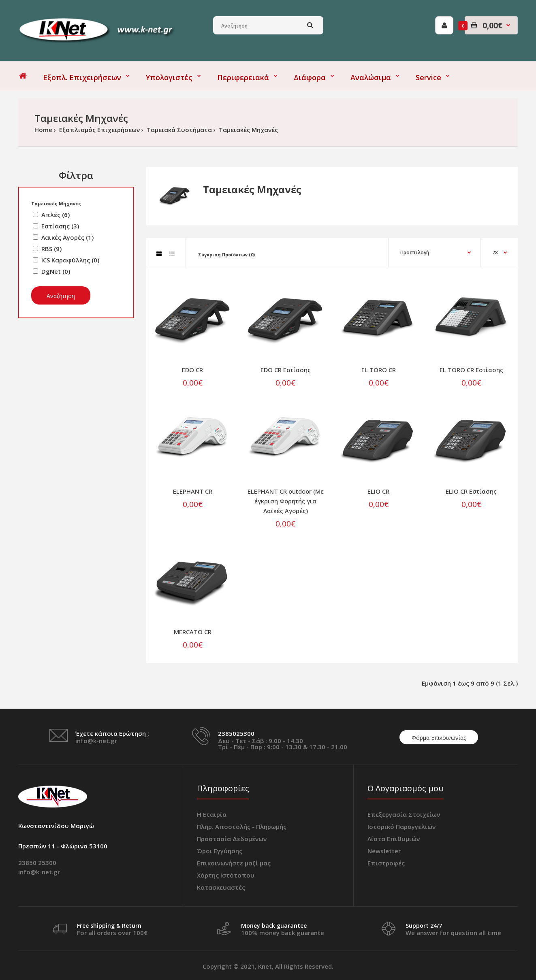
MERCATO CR (193, 632)
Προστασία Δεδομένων (232, 839)
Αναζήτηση (61, 296)
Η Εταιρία (212, 814)
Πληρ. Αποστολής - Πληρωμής (242, 827)
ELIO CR (378, 491)
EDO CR (192, 370)
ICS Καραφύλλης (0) (70, 260)
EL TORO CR (379, 370)
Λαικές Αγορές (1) (67, 237)
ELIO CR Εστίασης (471, 491)
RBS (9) (51, 249)
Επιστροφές (386, 863)
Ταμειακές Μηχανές (248, 130)
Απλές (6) (56, 215)
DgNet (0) (56, 271)
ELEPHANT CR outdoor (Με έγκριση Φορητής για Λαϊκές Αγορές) (286, 501)
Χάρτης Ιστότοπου (226, 875)
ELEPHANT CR (193, 491)
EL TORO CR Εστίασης (471, 370)
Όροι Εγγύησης (220, 851)
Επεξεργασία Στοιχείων (404, 814)
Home (43, 130)
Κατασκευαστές (221, 887)
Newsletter (384, 851)
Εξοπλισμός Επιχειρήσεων (99, 130)
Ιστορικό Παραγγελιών (401, 827)
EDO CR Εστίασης (286, 370)
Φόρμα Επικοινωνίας (439, 738)
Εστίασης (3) (60, 226)
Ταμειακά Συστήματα (178, 130)
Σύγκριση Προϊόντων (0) (226, 255)
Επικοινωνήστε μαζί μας (234, 863)
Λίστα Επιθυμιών (394, 839)
